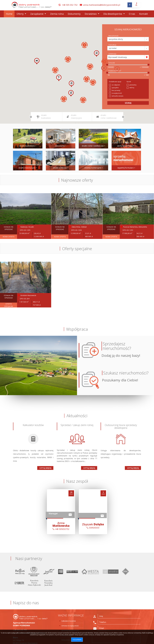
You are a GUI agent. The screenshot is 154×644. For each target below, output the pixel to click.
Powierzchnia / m (115, 71)
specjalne (115, 88)
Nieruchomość (113, 36)
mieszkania (61, 146)
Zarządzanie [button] (37, 14)
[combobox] (126, 57)
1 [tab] (75, 123)
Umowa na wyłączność (70, 626)
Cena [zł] (112, 63)
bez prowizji (116, 90)
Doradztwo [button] (91, 14)
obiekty (93, 168)
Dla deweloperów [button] (113, 14)
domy (126, 146)
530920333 (93, 528)
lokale (61, 168)
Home (9, 14)
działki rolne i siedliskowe (109, 117)
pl (136, 5)
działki (28, 146)
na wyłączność (117, 93)
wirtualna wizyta (118, 96)
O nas (132, 14)
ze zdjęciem (116, 85)
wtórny (132, 88)
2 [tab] (79, 123)
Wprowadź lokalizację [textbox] (118, 57)
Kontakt (144, 14)
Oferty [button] (20, 14)
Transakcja (112, 45)
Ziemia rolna (57, 14)
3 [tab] (82, 123)
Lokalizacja (112, 54)
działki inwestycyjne (76, 117)
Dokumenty (74, 14)
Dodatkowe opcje (115, 82)
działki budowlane (46, 117)
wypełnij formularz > (126, 168)
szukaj (128, 103)
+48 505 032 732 (70, 5)
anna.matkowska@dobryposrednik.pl (102, 5)
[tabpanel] (47, 117)
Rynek (129, 82)
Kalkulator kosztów (69, 621)
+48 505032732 (61, 529)
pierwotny (133, 85)
